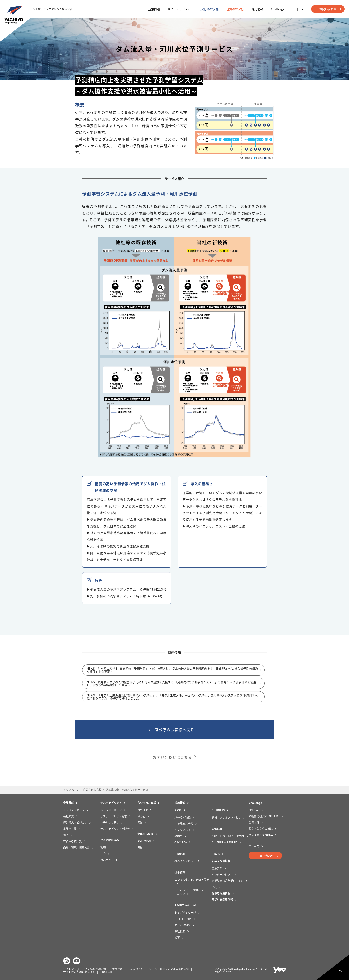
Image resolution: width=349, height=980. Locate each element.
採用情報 (257, 9)
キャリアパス (183, 830)
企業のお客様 (235, 9)
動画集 (179, 836)
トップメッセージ (74, 810)
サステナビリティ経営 (114, 816)
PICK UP (143, 810)
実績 (140, 823)
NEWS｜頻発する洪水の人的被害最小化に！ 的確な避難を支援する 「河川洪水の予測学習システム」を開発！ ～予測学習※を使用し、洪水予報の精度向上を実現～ (171, 686)
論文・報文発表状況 (261, 829)
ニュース (254, 846)
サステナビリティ (179, 9)
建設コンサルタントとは (226, 817)
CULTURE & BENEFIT (225, 842)
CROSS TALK (183, 842)
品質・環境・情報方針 (77, 847)
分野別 (141, 816)
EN (301, 9)
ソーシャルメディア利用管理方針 (169, 969)
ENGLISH (106, 972)
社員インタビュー (185, 861)
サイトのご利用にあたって (79, 972)
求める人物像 (183, 817)
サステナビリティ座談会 (115, 829)
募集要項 (217, 868)
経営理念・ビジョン (75, 823)
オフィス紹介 (183, 925)
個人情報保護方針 (95, 969)
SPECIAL (254, 810)
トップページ (71, 790)
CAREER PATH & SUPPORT (228, 836)
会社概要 (69, 816)
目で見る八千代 (184, 824)
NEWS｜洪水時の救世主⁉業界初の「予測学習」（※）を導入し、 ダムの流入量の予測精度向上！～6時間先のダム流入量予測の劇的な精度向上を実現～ (172, 672)
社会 (103, 854)
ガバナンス (107, 860)
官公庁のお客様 (208, 9)
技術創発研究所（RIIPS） (264, 816)
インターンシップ (222, 875)
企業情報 (154, 9)
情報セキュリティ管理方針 (128, 969)
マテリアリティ (110, 823)
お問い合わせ (328, 9)
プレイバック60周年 (261, 835)
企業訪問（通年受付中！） (228, 881)
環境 (103, 847)
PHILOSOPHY (183, 919)
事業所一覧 (70, 829)
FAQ (214, 887)
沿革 (66, 835)
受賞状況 (254, 823)
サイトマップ (71, 969)
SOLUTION (144, 841)
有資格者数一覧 (73, 841)
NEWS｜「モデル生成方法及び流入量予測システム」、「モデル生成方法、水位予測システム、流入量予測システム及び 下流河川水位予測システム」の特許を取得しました (172, 699)
